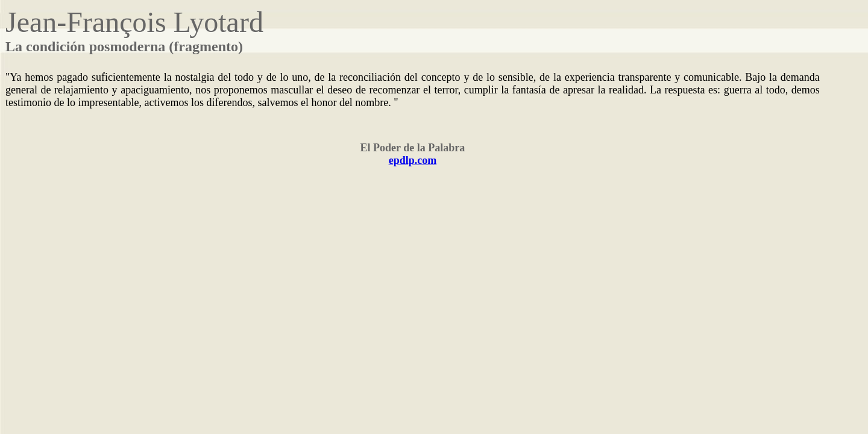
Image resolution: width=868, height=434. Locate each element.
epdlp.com (413, 160)
